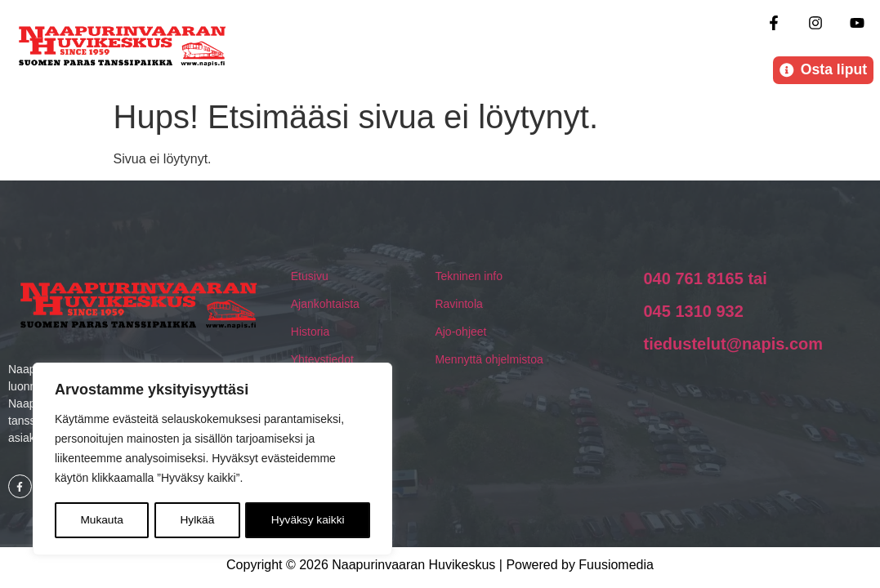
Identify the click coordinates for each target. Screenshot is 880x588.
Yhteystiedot (322, 361)
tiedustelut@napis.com (733, 345)
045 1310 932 (693, 313)
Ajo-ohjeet (460, 333)
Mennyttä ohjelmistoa (489, 361)
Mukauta (101, 520)
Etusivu (310, 278)
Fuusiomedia (616, 566)
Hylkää (197, 520)
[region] (212, 460)
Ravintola (458, 305)
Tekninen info (469, 278)
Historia (310, 333)
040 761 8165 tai (705, 280)
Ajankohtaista (325, 305)
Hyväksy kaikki (308, 520)
